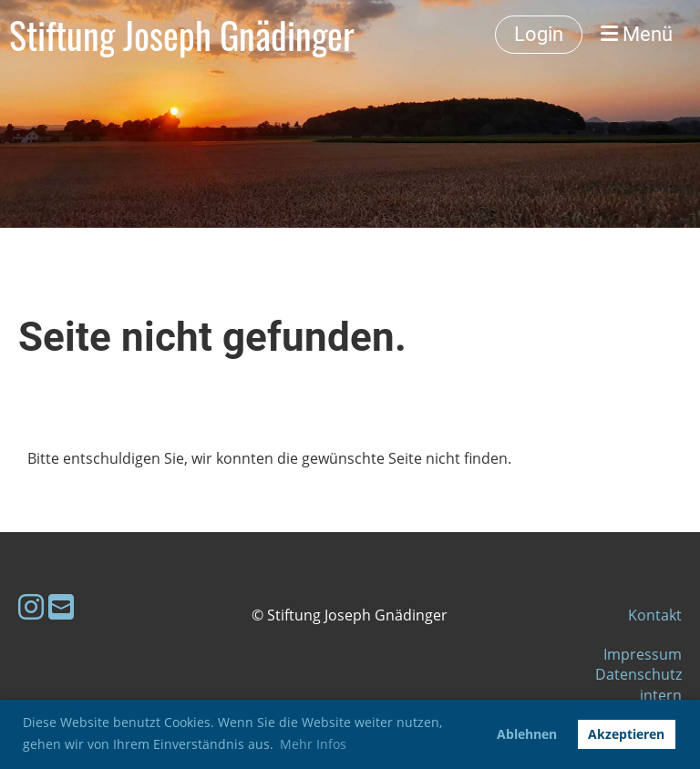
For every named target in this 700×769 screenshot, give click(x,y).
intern (661, 695)
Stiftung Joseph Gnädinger (182, 35)
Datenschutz (638, 674)
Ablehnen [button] (527, 734)
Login (539, 34)
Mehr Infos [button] (313, 744)
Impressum (643, 654)
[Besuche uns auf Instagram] (31, 606)
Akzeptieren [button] (626, 734)
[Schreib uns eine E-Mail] (61, 606)
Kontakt (655, 615)
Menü (637, 34)
